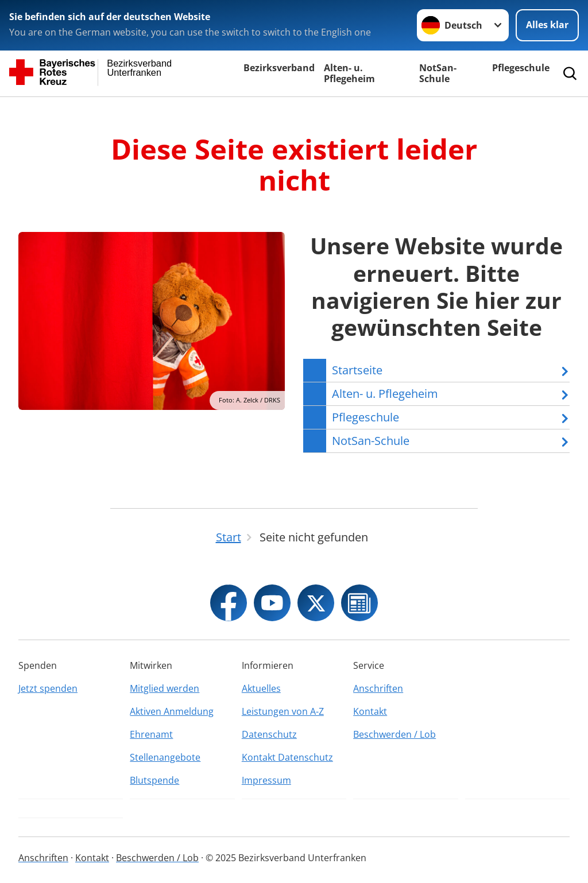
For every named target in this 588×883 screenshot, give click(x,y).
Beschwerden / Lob (394, 734)
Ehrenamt (151, 734)
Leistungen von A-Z (283, 711)
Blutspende (154, 780)
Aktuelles (261, 688)
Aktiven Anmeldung (172, 711)
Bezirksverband (279, 68)
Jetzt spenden (48, 688)
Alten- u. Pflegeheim (349, 73)
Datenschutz (269, 734)
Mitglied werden (165, 688)
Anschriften (378, 688)
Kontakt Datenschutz (287, 757)
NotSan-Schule (438, 73)
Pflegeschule (521, 68)
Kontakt (370, 711)
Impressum (266, 780)
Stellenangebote (165, 757)
